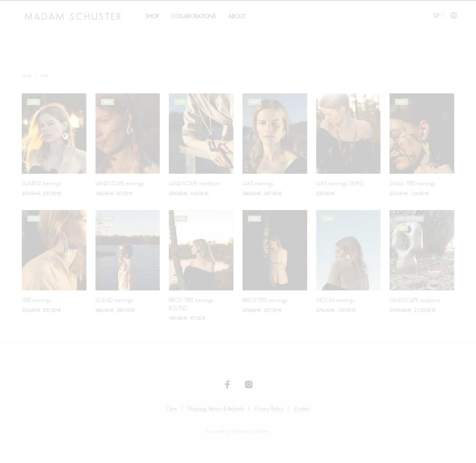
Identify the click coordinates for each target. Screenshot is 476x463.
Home (27, 76)
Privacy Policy (269, 409)
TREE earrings (36, 301)
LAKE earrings (258, 184)
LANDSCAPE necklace (194, 184)
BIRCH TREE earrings (265, 301)
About (237, 17)
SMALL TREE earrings (412, 184)
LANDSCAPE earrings (120, 184)
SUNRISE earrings (42, 184)
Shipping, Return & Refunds (216, 409)
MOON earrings (335, 301)
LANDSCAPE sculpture (415, 301)
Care (172, 409)
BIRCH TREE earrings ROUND (191, 305)
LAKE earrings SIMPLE (340, 184)
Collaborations (194, 17)
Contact (302, 409)
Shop (152, 17)
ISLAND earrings (114, 301)
